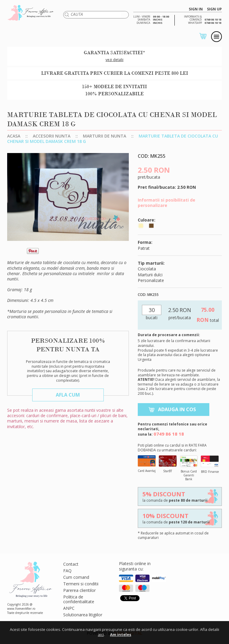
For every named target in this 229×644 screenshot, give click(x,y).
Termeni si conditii (81, 584)
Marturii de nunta (105, 136)
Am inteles (121, 634)
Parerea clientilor (79, 590)
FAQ (67, 571)
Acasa (14, 136)
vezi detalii (114, 60)
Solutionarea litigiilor (83, 615)
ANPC (69, 608)
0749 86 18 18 (169, 434)
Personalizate (151, 280)
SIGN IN (196, 9)
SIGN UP (214, 9)
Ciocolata (147, 269)
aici (101, 634)
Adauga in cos (177, 409)
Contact (71, 564)
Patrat (144, 248)
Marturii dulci (150, 275)
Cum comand (76, 577)
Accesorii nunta (52, 136)
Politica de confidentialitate (79, 599)
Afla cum (68, 395)
